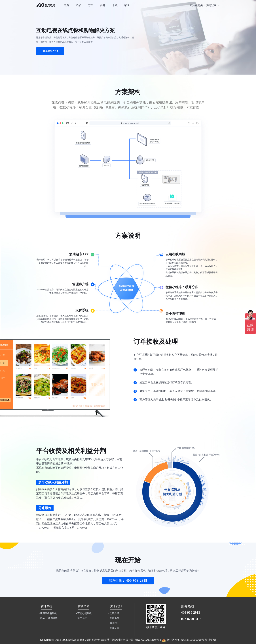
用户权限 (85, 640)
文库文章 (114, 628)
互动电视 (84, 613)
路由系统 (81, 618)
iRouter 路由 (48, 618)
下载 (115, 5)
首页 (66, 5)
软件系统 (46, 606)
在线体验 (84, 606)
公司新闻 (114, 618)
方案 (91, 5)
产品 (79, 5)
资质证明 (210, 640)
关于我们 (116, 606)
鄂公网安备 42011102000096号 (185, 640)
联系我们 (114, 623)
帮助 (127, 5)
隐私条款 (74, 640)
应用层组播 (48, 613)
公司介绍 (114, 613)
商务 (103, 5)
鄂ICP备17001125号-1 (148, 640)
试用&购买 (196, 5)
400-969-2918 (50, 51)
